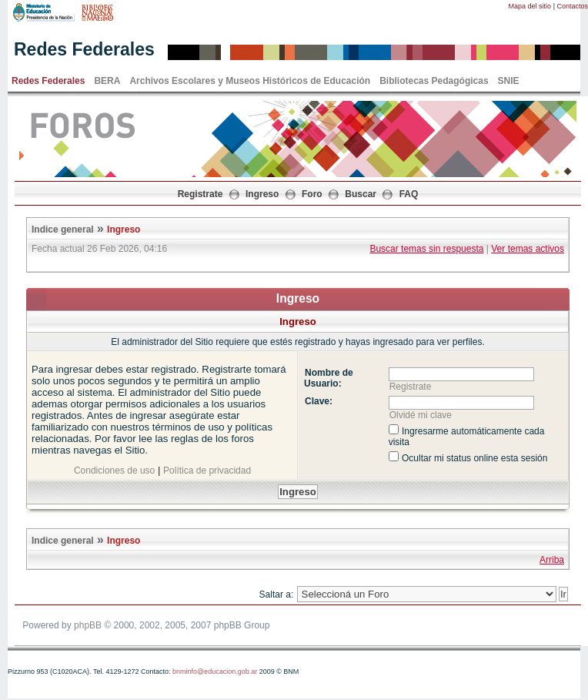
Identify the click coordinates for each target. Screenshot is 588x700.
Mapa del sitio (530, 6)
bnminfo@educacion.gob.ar (215, 672)
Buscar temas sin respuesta (426, 249)
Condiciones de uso (114, 471)
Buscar (361, 194)
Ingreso (262, 194)
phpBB (88, 625)
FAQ (409, 194)
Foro (312, 194)
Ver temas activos (528, 249)
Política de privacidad (207, 471)
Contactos (572, 6)
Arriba (552, 560)
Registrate (200, 194)
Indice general (63, 229)
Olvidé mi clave (421, 415)
